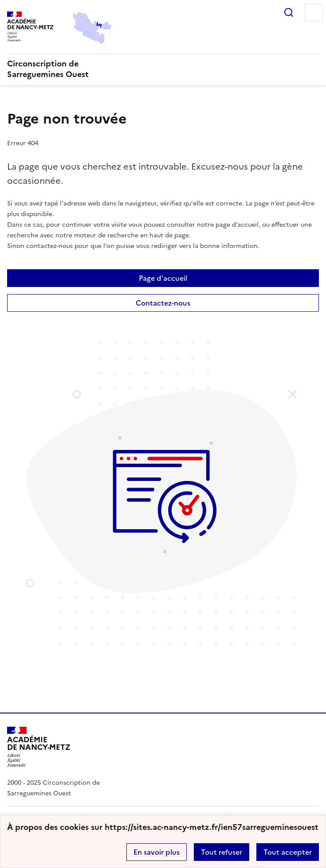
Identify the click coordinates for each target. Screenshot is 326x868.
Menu (314, 12)
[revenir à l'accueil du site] (163, 69)
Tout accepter (288, 852)
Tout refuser (222, 852)
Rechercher (289, 12)
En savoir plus (157, 852)
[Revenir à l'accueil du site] (39, 747)
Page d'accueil (163, 278)
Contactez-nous (163, 303)
